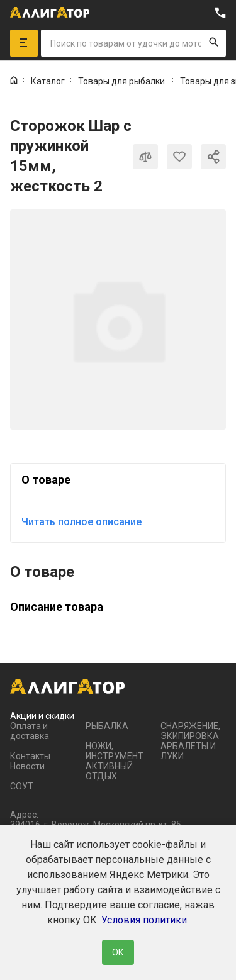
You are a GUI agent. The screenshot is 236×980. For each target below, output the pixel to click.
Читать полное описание (81, 522)
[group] (118, 320)
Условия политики (144, 920)
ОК (118, 952)
